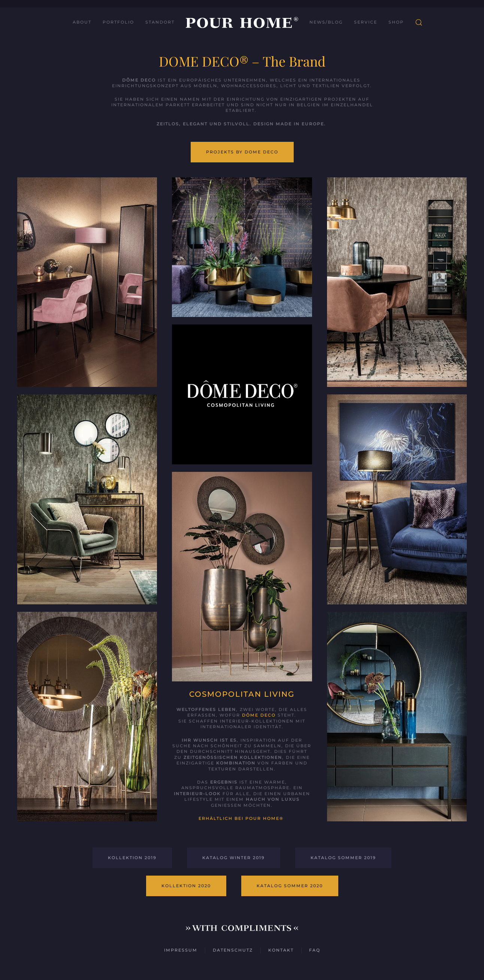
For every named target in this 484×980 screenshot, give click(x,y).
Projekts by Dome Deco (242, 152)
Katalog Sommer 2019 (343, 858)
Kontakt (281, 950)
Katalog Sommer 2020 (290, 886)
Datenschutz (233, 950)
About (82, 22)
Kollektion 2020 (186, 886)
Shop (396, 22)
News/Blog (326, 22)
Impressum (181, 950)
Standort (160, 22)
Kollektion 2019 (132, 858)
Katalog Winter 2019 (234, 858)
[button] (419, 22)
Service (366, 22)
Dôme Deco (259, 715)
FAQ (315, 950)
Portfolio (118, 22)
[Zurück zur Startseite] (242, 22)
